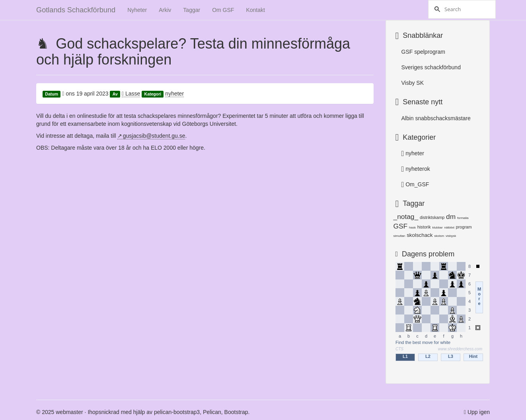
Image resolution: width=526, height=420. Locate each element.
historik (424, 227)
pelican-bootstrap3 (177, 412)
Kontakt (255, 10)
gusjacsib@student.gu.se (154, 136)
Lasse (131, 94)
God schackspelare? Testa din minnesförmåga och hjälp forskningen (193, 52)
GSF (401, 226)
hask (412, 228)
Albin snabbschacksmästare (436, 118)
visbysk (451, 236)
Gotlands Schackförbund (76, 10)
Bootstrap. (237, 412)
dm (451, 217)
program (464, 227)
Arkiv (165, 10)
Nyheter (137, 10)
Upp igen (479, 412)
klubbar (437, 228)
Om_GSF (415, 184)
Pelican (212, 412)
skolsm (439, 236)
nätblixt (449, 228)
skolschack (420, 235)
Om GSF (223, 10)
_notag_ (406, 217)
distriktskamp (432, 217)
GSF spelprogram (423, 52)
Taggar (192, 10)
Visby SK (413, 83)
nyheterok (416, 169)
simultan (399, 236)
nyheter (174, 94)
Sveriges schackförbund (431, 67)
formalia (463, 218)
